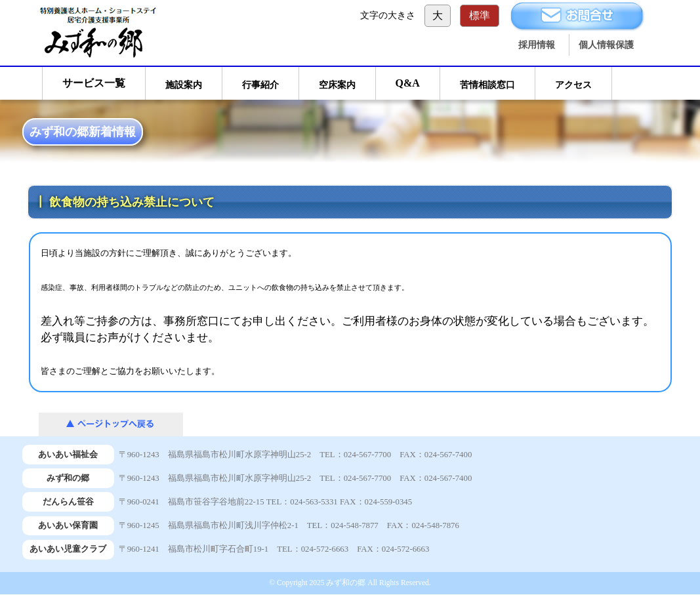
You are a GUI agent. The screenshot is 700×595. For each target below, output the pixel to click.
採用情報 (537, 45)
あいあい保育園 (68, 525)
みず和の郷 (68, 478)
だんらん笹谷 (68, 502)
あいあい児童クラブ (68, 549)
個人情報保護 (606, 45)
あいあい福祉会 (68, 455)
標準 (480, 15)
